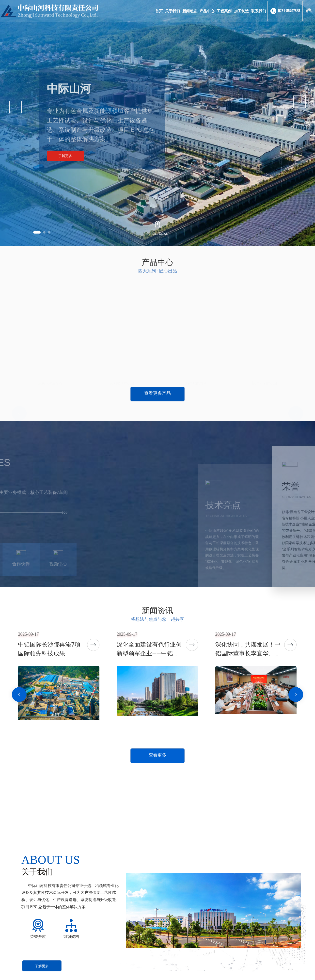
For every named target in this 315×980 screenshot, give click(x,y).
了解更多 (65, 157)
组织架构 (71, 937)
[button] (37, 232)
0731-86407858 (289, 11)
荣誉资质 (38, 937)
